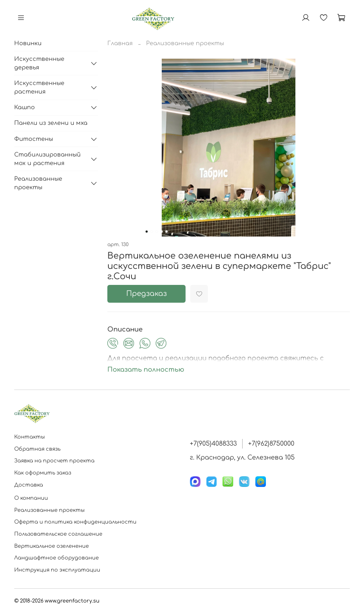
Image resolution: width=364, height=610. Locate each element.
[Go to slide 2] (152, 232)
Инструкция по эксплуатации (57, 570)
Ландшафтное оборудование (57, 558)
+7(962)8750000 (271, 444)
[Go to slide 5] (167, 232)
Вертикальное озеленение (52, 546)
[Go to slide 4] (162, 232)
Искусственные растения (39, 87)
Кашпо (25, 107)
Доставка (29, 485)
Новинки (28, 43)
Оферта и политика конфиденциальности (75, 522)
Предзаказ (146, 294)
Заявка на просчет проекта (54, 461)
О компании (31, 498)
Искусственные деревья (39, 63)
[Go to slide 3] (157, 232)
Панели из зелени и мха (51, 123)
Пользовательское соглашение (58, 534)
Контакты (30, 437)
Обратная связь (37, 449)
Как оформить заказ (43, 473)
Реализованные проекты (185, 43)
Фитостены (34, 139)
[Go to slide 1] (147, 232)
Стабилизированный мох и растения (47, 159)
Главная (120, 43)
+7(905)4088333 (213, 444)
